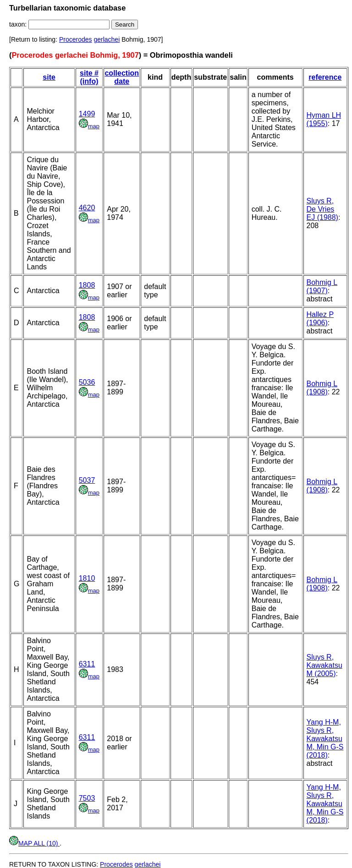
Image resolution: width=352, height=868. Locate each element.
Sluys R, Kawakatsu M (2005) (324, 665)
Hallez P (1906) (320, 319)
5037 (87, 480)
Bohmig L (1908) (322, 388)
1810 (87, 578)
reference (325, 77)
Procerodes (76, 39)
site (49, 77)
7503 (87, 798)
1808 (87, 285)
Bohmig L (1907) (322, 287)
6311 (87, 664)
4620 (87, 208)
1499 (87, 114)
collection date (122, 77)
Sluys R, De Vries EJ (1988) (322, 209)
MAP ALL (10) (34, 843)
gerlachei (107, 39)
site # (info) (89, 77)
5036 (87, 382)
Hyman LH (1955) (324, 119)
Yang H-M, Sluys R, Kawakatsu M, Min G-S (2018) (325, 739)
